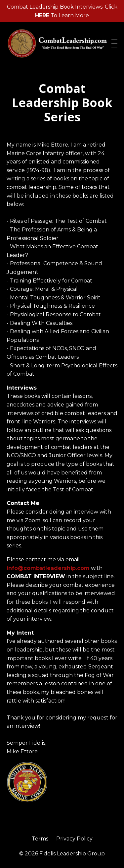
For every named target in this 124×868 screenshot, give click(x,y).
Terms (40, 839)
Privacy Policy (74, 839)
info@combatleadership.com (48, 568)
